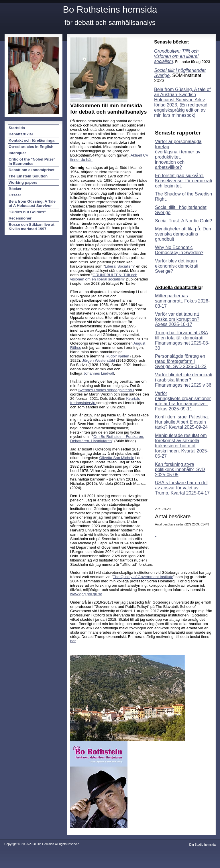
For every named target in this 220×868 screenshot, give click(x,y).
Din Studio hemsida (203, 845)
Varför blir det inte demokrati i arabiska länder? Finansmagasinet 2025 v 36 (184, 380)
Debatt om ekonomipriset (32, 170)
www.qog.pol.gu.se (86, 594)
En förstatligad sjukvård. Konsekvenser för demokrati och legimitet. (183, 181)
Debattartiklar (21, 134)
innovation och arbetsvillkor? (170, 165)
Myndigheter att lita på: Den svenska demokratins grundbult (183, 234)
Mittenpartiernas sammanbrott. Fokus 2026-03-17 (182, 301)
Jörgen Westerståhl (99, 360)
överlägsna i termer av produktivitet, (178, 154)
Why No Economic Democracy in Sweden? (179, 250)
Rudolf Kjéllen (117, 356)
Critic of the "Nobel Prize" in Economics (32, 161)
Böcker (15, 189)
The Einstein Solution (28, 176)
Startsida (17, 128)
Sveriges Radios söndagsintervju (106, 390)
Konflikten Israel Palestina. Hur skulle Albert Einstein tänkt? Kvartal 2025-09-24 (182, 422)
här (73, 641)
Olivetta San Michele (117, 458)
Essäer (15, 195)
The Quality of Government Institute (143, 577)
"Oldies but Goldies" (27, 212)
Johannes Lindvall (99, 373)
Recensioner (20, 218)
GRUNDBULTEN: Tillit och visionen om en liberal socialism (104, 277)
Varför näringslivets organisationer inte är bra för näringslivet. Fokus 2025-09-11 (183, 401)
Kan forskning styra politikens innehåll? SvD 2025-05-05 (180, 469)
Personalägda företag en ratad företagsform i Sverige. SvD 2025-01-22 (181, 361)
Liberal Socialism (119, 266)
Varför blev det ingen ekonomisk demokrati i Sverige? (178, 266)
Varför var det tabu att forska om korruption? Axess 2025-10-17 (177, 319)
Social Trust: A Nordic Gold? (183, 221)
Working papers (23, 182)
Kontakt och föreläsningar (32, 140)
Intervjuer (17, 153)
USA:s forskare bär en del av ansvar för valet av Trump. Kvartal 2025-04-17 (182, 488)
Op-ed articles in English (31, 147)
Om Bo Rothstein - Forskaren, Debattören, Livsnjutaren (107, 439)
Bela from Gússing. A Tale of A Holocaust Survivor (32, 203)
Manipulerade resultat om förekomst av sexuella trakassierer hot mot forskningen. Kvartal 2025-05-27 (182, 446)
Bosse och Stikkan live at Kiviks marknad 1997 (32, 227)
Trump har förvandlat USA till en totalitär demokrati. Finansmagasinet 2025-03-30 (182, 340)
